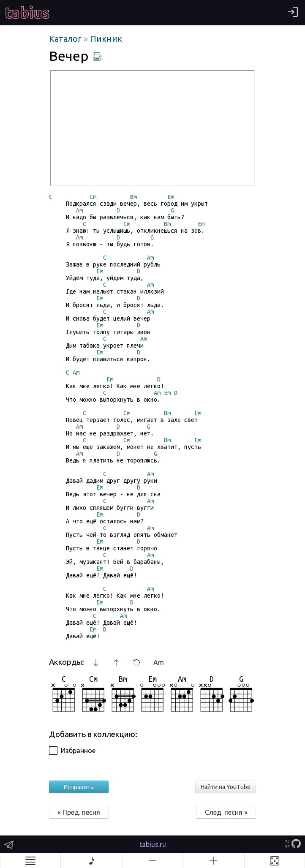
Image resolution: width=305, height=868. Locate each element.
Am (159, 662)
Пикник (106, 39)
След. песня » (226, 812)
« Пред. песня (79, 812)
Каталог (66, 39)
